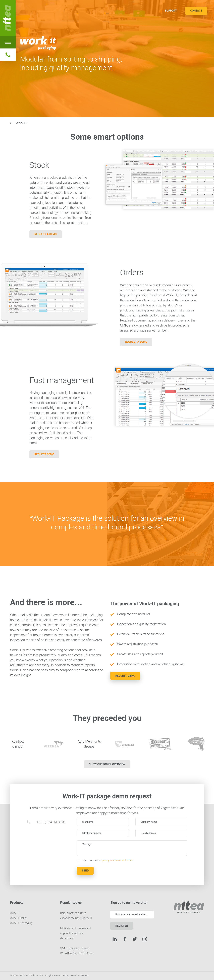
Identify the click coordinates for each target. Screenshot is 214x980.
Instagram (145, 939)
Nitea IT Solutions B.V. (8, 18)
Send (85, 871)
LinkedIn (115, 939)
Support (171, 11)
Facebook (125, 939)
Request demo (44, 454)
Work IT (21, 123)
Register (122, 926)
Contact (196, 11)
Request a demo (46, 234)
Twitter (135, 939)
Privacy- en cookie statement (76, 975)
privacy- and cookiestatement (117, 860)
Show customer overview (107, 764)
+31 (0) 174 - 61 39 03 (51, 822)
